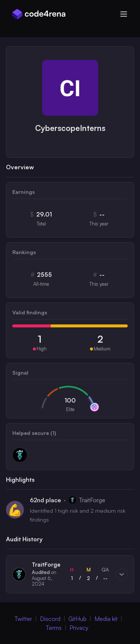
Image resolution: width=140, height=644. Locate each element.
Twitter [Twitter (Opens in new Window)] (23, 619)
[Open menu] (124, 14)
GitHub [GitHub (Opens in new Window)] (77, 619)
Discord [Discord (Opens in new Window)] (50, 619)
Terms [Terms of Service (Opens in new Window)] (54, 628)
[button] (70, 574)
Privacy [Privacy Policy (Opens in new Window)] (79, 628)
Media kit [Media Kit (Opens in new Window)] (106, 619)
